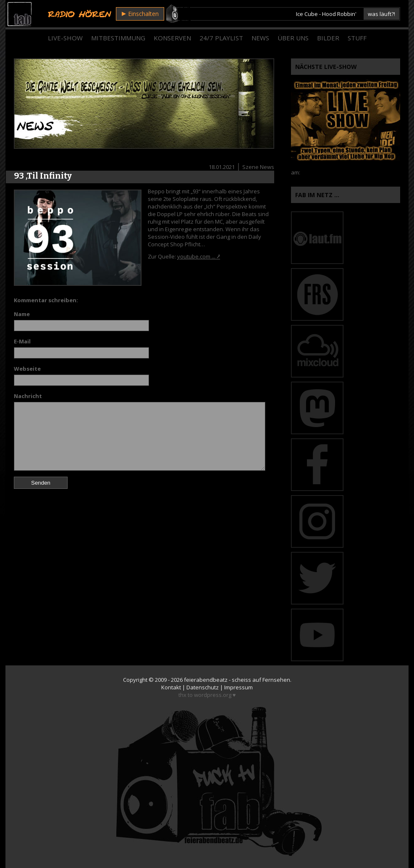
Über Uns (293, 38)
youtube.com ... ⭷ (199, 256)
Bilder (328, 38)
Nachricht (28, 396)
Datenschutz (203, 687)
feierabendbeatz (206, 680)
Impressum (238, 687)
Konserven (172, 38)
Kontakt (171, 687)
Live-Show (65, 38)
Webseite (27, 369)
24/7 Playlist (221, 38)
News (260, 38)
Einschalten (140, 14)
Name (22, 314)
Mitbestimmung (118, 38)
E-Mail (22, 341)
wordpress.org (213, 695)
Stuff (357, 38)
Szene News (258, 167)
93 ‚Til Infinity (43, 176)
